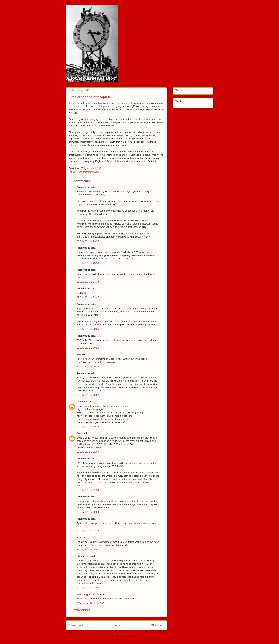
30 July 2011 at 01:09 (88, 452)
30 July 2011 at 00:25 (88, 367)
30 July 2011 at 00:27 (88, 395)
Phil (79, 354)
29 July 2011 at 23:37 (88, 241)
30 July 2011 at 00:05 (88, 329)
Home (117, 625)
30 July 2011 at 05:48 (88, 550)
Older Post (157, 625)
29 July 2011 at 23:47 (88, 297)
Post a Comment (82, 610)
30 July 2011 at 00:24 (88, 348)
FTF (79, 537)
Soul (79, 433)
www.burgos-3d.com (88, 594)
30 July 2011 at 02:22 (88, 531)
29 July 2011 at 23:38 (88, 263)
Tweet (179, 90)
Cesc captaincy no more (89, 172)
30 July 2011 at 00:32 (88, 427)
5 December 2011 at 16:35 (90, 603)
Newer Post (76, 625)
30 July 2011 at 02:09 (88, 512)
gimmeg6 (82, 402)
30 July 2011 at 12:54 (88, 588)
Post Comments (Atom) (123, 634)
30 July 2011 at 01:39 (88, 490)
